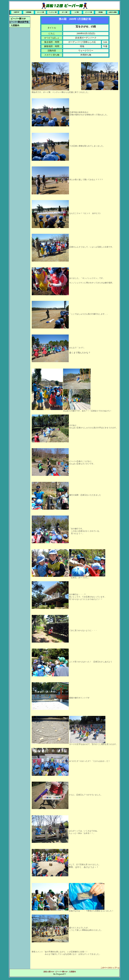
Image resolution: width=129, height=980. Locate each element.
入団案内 (15, 25)
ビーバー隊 (89, 12)
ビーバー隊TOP (18, 19)
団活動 (101, 12)
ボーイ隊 (65, 12)
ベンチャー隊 (53, 12)
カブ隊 (77, 12)
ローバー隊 (41, 12)
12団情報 (28, 12)
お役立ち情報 (113, 12)
